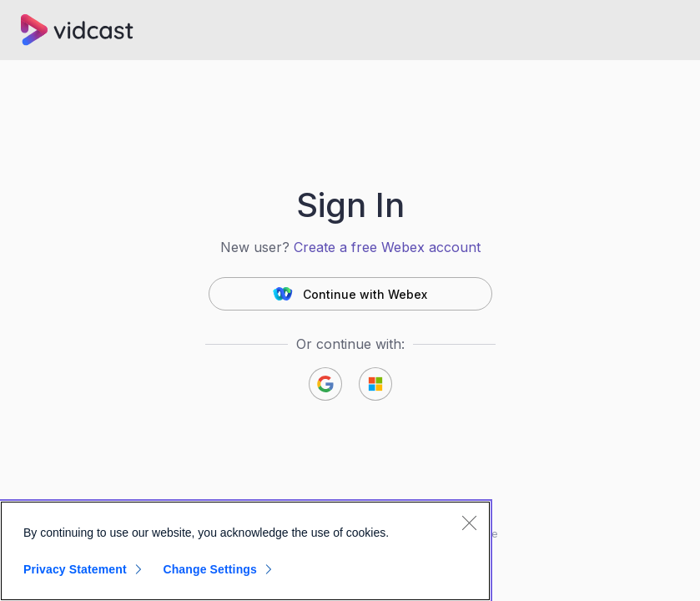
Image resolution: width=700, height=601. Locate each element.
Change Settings (210, 569)
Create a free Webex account (387, 247)
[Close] (469, 523)
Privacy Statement (75, 569)
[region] (245, 551)
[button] (350, 294)
